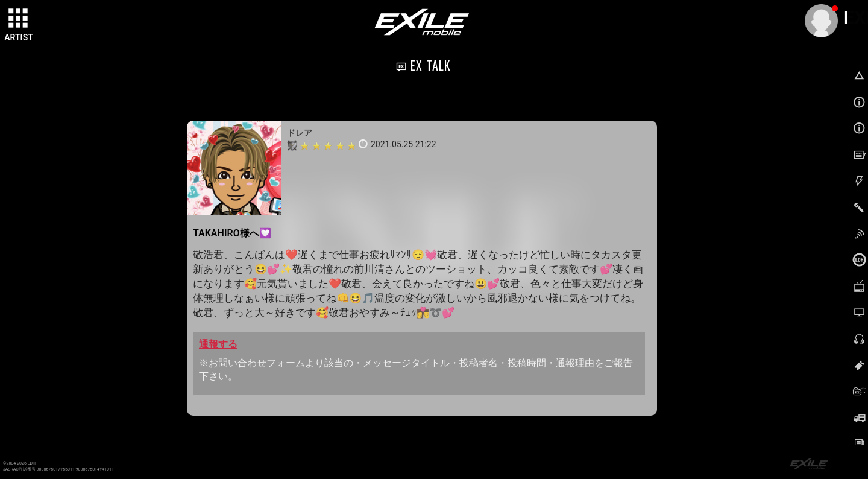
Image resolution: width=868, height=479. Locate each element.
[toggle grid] (19, 19)
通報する (218, 344)
